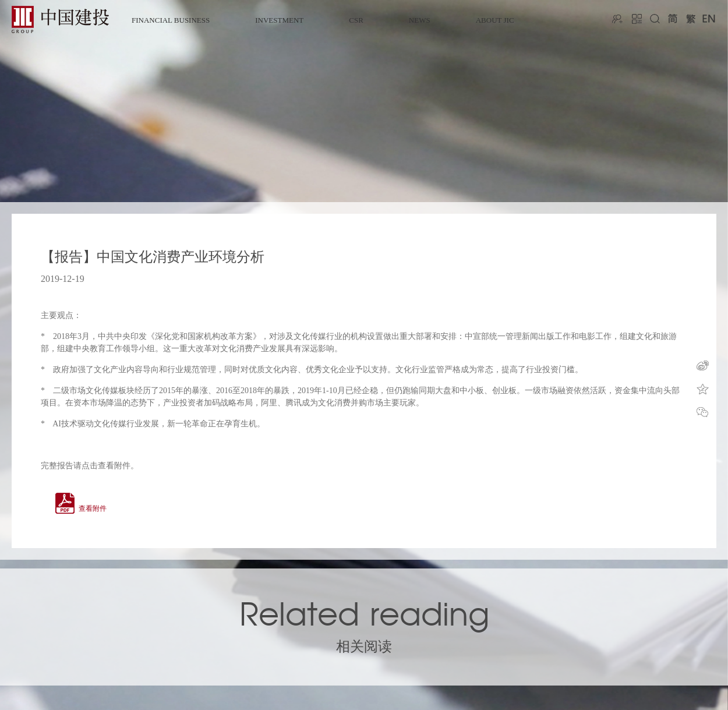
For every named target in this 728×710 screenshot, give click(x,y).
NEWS (420, 20)
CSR (356, 20)
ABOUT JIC (495, 20)
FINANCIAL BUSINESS (171, 20)
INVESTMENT (279, 20)
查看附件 (93, 508)
